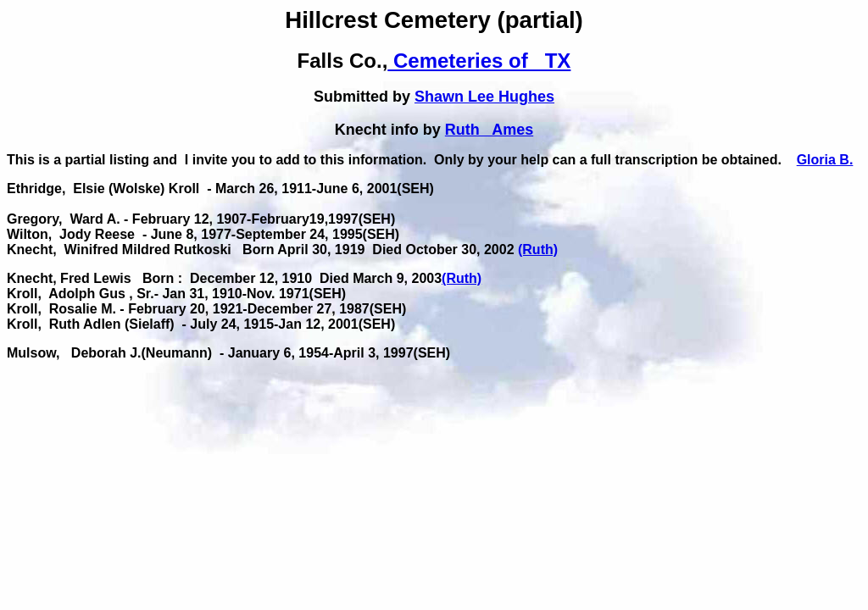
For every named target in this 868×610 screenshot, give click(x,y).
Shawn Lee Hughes (484, 97)
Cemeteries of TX (479, 61)
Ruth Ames (489, 130)
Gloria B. (825, 160)
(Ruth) (538, 250)
